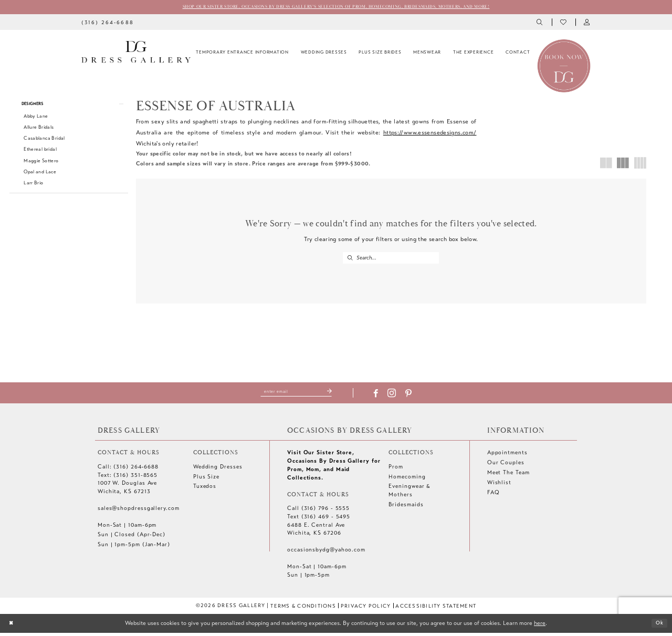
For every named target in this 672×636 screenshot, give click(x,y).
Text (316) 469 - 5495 (319, 520)
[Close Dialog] (12, 627)
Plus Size (206, 480)
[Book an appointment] (564, 66)
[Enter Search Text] (391, 259)
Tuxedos (205, 490)
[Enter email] (296, 394)
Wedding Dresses (218, 470)
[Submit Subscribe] (335, 394)
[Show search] (540, 23)
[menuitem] (107, 23)
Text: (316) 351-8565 (128, 478)
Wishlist (499, 486)
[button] (587, 23)
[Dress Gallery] (136, 53)
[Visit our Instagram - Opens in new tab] (398, 397)
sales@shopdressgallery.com (139, 511)
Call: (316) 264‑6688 (128, 470)
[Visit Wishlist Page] (564, 23)
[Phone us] (107, 23)
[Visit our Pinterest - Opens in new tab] (415, 397)
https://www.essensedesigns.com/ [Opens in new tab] (430, 133)
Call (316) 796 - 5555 (318, 511)
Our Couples (506, 466)
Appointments (507, 456)
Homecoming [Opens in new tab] (407, 480)
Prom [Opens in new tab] (396, 470)
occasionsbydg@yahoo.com (326, 553)
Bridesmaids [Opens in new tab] (406, 508)
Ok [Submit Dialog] (658, 626)
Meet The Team (508, 476)
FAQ (493, 496)
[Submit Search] (350, 259)
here (540, 626)
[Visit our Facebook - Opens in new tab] (382, 397)
